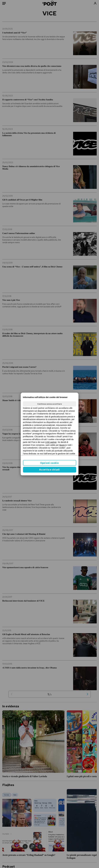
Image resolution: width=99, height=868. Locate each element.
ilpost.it (63, 445)
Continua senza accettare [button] (50, 404)
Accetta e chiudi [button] (49, 470)
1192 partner (51, 442)
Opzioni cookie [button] (49, 463)
